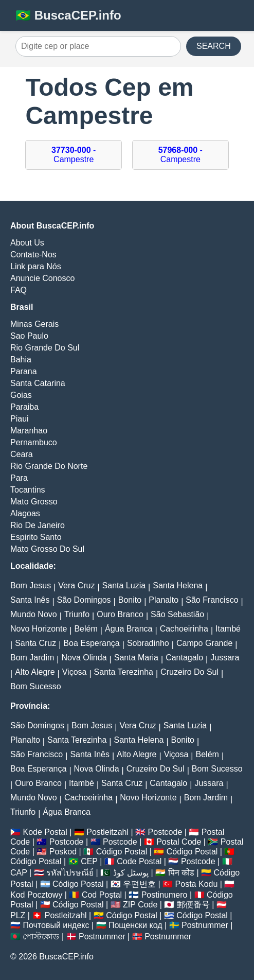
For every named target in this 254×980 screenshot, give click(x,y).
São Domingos (84, 600)
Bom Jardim (32, 658)
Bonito (130, 600)
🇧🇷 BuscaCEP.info (68, 15)
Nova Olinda (84, 658)
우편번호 (139, 884)
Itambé (228, 629)
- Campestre (74, 155)
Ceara (22, 454)
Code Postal (139, 861)
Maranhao (29, 431)
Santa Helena (178, 585)
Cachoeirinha (184, 629)
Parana (24, 371)
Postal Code (179, 842)
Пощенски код (135, 925)
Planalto (164, 600)
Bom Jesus (31, 585)
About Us (27, 243)
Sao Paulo (29, 336)
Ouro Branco (120, 614)
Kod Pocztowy (36, 895)
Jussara (225, 658)
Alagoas (25, 513)
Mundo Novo (34, 614)
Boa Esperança (91, 643)
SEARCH (214, 46)
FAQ (19, 290)
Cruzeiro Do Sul (189, 672)
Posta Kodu (197, 884)
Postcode (165, 832)
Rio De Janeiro (38, 525)
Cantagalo (184, 658)
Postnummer (205, 925)
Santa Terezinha (124, 672)
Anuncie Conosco (42, 278)
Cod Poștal (102, 895)
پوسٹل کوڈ (131, 873)
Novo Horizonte (39, 629)
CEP (89, 861)
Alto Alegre (35, 672)
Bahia (21, 360)
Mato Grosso (34, 502)
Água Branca (129, 629)
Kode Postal (45, 832)
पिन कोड (181, 873)
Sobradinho (148, 643)
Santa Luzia (124, 585)
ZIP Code (140, 905)
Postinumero (165, 895)
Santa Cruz (35, 643)
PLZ (18, 915)
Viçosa (75, 672)
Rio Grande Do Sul (45, 348)
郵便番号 (193, 905)
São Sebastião (177, 614)
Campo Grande (204, 643)
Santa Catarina (38, 383)
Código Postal (122, 852)
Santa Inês (30, 600)
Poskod (63, 852)
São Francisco (212, 600)
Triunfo (77, 614)
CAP (19, 873)
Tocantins (28, 490)
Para (19, 478)
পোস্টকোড (41, 937)
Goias (21, 395)
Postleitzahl (107, 832)
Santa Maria (136, 658)
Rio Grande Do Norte (49, 466)
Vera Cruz (76, 585)
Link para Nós (36, 266)
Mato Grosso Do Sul (47, 549)
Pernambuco (34, 442)
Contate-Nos (33, 255)
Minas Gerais (34, 324)
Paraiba (24, 407)
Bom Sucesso (36, 686)
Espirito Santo (36, 537)
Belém (86, 629)
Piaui (20, 419)
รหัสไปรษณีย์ (70, 873)
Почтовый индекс (56, 925)
